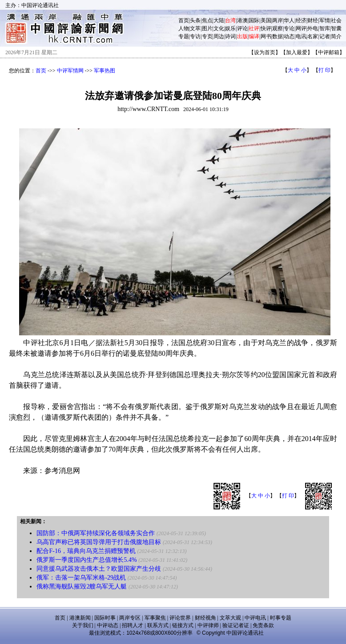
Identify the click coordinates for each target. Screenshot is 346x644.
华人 (289, 20)
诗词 (230, 36)
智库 (325, 28)
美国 (266, 20)
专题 (184, 36)
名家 (313, 36)
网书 (266, 36)
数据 (278, 36)
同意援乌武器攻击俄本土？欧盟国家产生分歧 (99, 569)
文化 (219, 28)
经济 (301, 20)
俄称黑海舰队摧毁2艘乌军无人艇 (82, 586)
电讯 (301, 36)
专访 (195, 36)
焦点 (207, 20)
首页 (184, 20)
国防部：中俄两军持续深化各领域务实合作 (96, 533)
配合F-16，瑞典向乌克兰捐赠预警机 (86, 551)
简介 (336, 36)
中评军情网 (70, 71)
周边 (219, 36)
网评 (301, 28)
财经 (313, 20)
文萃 (195, 28)
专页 (207, 36)
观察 (278, 28)
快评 (266, 28)
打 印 (324, 70)
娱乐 (230, 28)
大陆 (219, 20)
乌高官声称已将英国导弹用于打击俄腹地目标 (99, 542)
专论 (289, 28)
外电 (313, 28)
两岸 (278, 20)
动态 (289, 36)
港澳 (242, 20)
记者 (325, 36)
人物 (184, 28)
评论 (242, 28)
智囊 (336, 28)
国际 (254, 20)
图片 (207, 28)
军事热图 (105, 71)
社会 (336, 20)
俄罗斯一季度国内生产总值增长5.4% (86, 560)
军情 (325, 20)
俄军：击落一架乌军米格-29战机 (81, 578)
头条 (195, 20)
